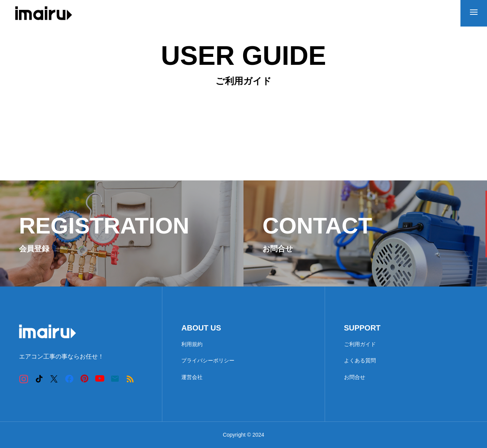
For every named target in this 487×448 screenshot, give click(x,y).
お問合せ (355, 377)
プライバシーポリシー (208, 360)
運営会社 (192, 377)
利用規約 (192, 344)
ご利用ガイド (360, 344)
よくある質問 (360, 360)
